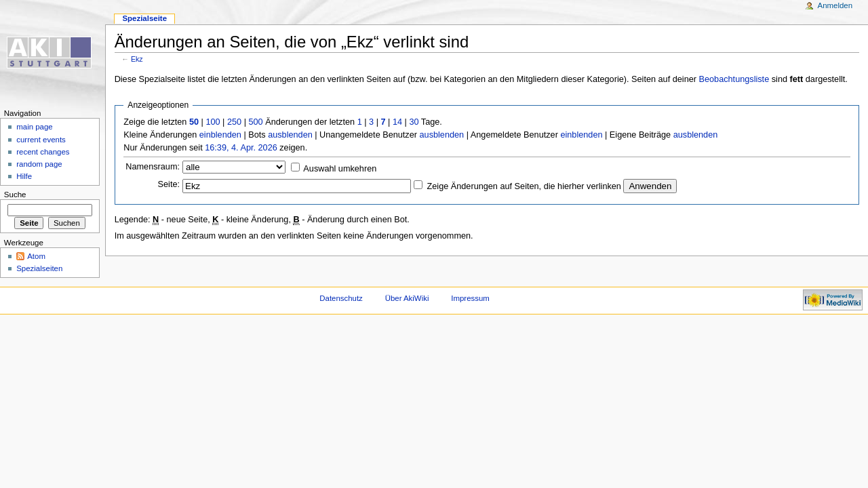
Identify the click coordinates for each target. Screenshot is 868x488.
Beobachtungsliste (734, 79)
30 (414, 122)
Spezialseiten (39, 268)
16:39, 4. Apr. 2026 (241, 148)
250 (234, 122)
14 (397, 122)
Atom (36, 256)
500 (255, 122)
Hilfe (24, 176)
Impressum (470, 298)
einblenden (220, 135)
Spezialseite (144, 18)
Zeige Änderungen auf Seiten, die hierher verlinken (524, 186)
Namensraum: (153, 167)
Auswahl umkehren (340, 169)
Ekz (137, 59)
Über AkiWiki (407, 298)
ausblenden (290, 135)
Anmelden (835, 5)
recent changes (43, 152)
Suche (15, 195)
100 (213, 122)
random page (39, 164)
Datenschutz (341, 298)
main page (35, 127)
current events (41, 140)
